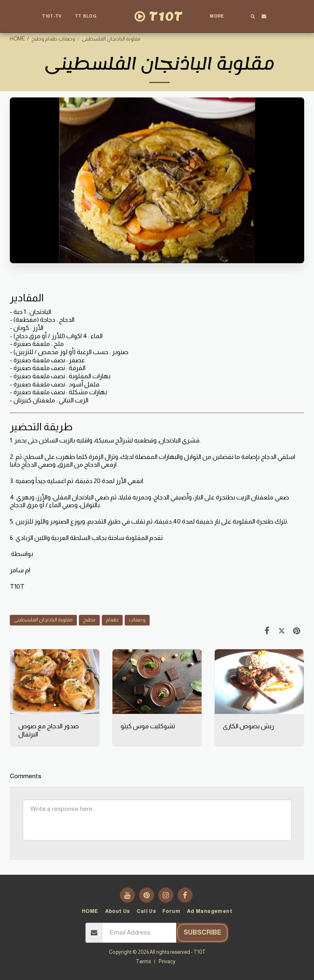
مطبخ (89, 620)
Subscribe (202, 932)
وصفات (137, 620)
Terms (143, 962)
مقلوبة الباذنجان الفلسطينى (43, 620)
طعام (112, 620)
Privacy (167, 962)
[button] (89, 16)
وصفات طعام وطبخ (53, 39)
